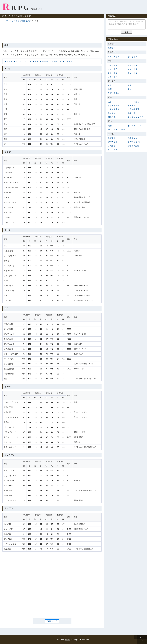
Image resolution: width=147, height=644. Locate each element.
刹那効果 (112, 117)
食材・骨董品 (114, 93)
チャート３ (113, 69)
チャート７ (113, 77)
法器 (110, 102)
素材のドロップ (134, 126)
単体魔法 (132, 106)
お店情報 (112, 138)
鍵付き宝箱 (113, 142)
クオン (28, 61)
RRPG (17, 7)
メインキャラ (114, 57)
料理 (110, 89)
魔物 (110, 126)
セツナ (19, 61)
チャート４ (133, 69)
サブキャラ (133, 57)
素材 (130, 89)
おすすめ (112, 113)
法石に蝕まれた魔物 (117, 129)
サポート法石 (114, 106)
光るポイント (133, 138)
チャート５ (113, 73)
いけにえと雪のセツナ (21, 21)
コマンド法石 (133, 102)
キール (45, 61)
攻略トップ (52, 621)
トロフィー (113, 149)
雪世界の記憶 (133, 146)
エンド (9, 61)
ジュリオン (56, 61)
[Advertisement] (52, 32)
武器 (110, 85)
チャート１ (113, 65)
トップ (5, 21)
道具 (130, 85)
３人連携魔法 (133, 109)
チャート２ (133, 65)
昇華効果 (132, 113)
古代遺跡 (112, 146)
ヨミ (36, 61)
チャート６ (133, 73)
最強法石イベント (135, 142)
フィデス (69, 61)
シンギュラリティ (135, 117)
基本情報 (112, 48)
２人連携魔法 (114, 109)
